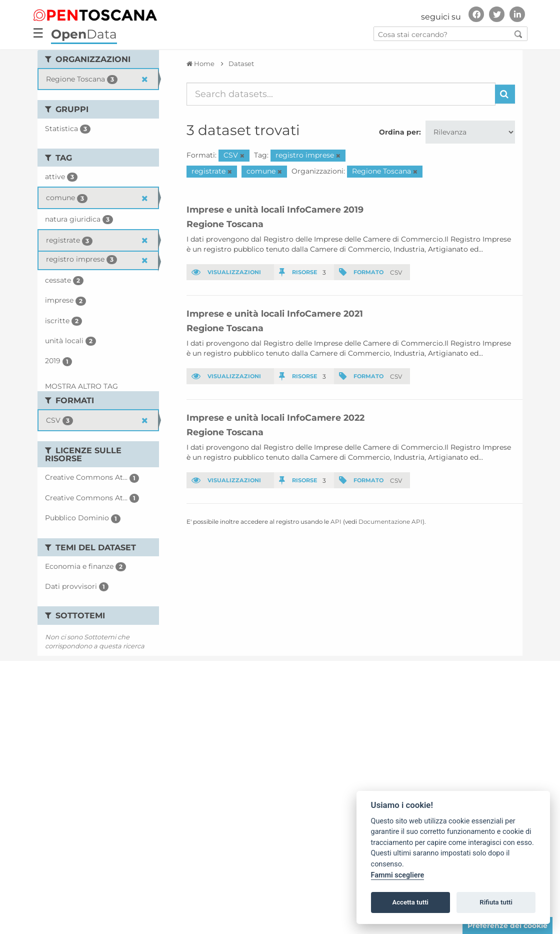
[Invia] (505, 94)
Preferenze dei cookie (507, 925)
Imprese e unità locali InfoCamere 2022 (275, 417)
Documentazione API (390, 522)
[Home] (200, 64)
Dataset (241, 64)
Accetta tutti (410, 902)
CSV (396, 272)
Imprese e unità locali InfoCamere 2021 (275, 313)
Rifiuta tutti (496, 902)
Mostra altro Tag (81, 386)
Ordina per (399, 132)
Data (84, 34)
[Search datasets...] (341, 94)
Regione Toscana (225, 224)
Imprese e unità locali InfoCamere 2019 (275, 209)
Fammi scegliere (398, 875)
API (336, 522)
